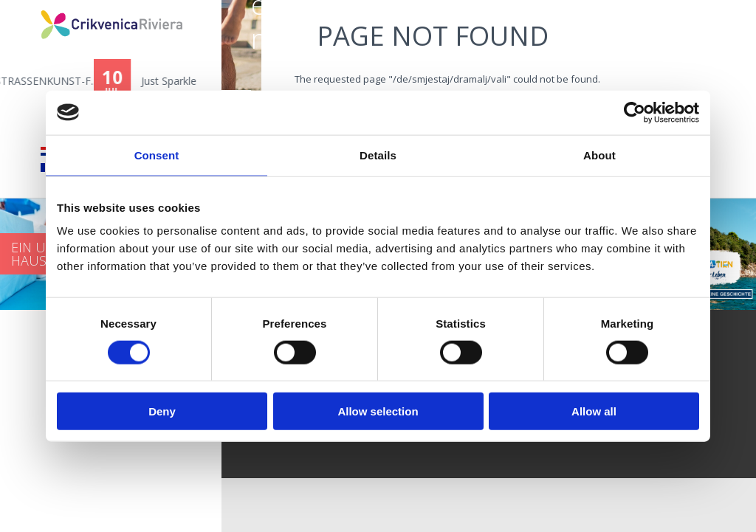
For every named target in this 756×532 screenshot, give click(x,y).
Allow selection (378, 411)
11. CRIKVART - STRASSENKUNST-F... (134, 81)
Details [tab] (378, 155)
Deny (162, 411)
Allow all (594, 411)
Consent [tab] (157, 155)
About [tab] (599, 155)
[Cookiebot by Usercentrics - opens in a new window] (635, 112)
